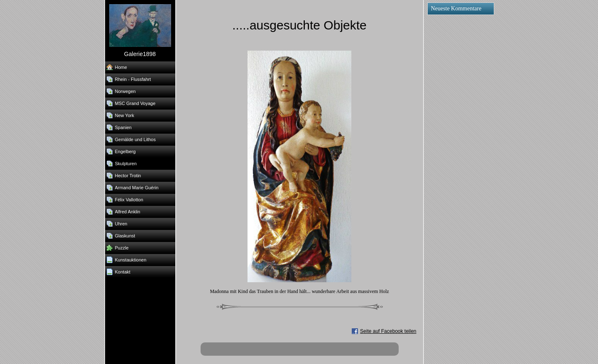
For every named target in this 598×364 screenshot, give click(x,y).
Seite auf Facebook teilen (388, 331)
